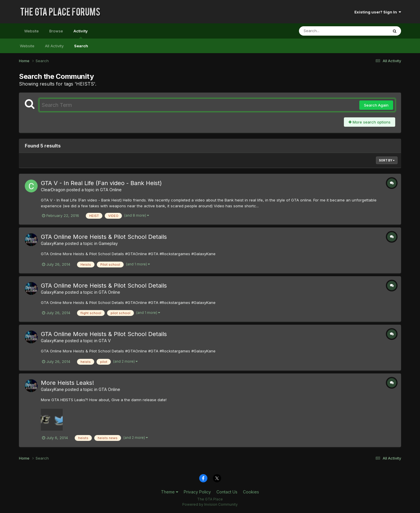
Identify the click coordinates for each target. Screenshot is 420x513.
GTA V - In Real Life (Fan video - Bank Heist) (101, 183)
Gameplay (108, 243)
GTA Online (111, 190)
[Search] (328, 31)
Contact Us (227, 492)
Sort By (387, 160)
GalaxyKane (52, 243)
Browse (56, 31)
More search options (370, 122)
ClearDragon (53, 190)
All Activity (54, 46)
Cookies (251, 492)
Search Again (376, 105)
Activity (81, 34)
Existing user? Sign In (378, 12)
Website (32, 31)
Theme (170, 492)
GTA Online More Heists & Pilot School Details (104, 237)
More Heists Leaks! (67, 383)
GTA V (105, 341)
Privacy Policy (197, 492)
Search (81, 46)
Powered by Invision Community (210, 504)
